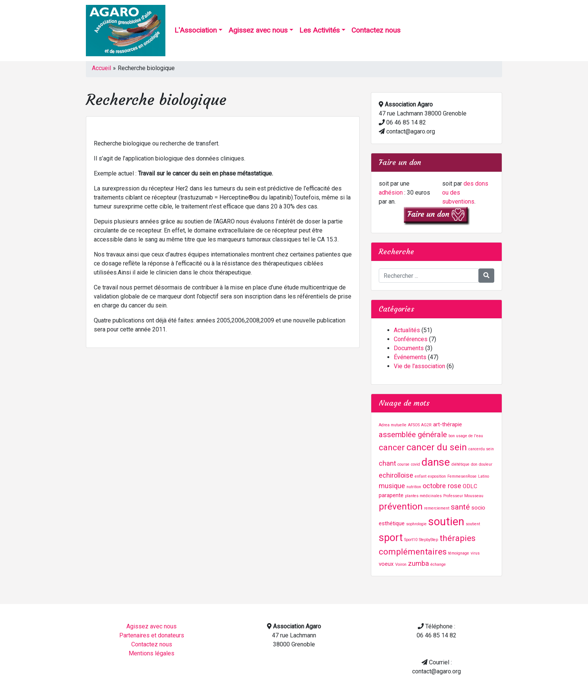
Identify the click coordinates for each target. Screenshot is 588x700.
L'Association (196, 30)
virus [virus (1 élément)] (475, 553)
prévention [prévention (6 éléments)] (401, 506)
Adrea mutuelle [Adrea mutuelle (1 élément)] (393, 425)
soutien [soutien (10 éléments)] (446, 522)
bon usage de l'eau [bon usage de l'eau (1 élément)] (466, 436)
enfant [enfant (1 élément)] (421, 476)
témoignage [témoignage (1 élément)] (459, 553)
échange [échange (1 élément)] (438, 564)
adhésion (391, 193)
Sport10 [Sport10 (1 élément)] (411, 540)
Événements (410, 357)
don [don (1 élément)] (474, 464)
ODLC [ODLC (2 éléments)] (470, 486)
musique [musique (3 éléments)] (392, 486)
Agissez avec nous (258, 30)
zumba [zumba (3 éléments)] (418, 563)
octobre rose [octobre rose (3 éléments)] (442, 486)
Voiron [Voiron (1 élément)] (401, 564)
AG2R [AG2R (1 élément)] (426, 425)
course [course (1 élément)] (403, 464)
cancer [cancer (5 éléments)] (392, 447)
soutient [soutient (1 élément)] (473, 524)
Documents (409, 348)
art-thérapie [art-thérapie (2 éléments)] (448, 424)
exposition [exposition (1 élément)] (437, 476)
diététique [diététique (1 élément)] (460, 464)
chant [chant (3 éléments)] (387, 463)
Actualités (407, 330)
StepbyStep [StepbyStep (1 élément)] (428, 540)
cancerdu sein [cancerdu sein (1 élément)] (481, 449)
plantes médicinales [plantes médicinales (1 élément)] (423, 496)
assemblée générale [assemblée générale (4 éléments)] (413, 435)
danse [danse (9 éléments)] (436, 462)
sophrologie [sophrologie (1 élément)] (416, 524)
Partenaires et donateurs (152, 635)
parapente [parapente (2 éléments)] (391, 495)
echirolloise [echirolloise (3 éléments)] (396, 475)
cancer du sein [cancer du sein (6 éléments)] (437, 447)
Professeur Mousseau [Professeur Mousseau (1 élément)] (463, 496)
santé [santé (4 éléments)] (460, 507)
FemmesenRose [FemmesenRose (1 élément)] (462, 476)
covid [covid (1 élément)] (415, 464)
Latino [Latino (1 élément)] (484, 476)
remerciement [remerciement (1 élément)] (437, 508)
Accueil (101, 68)
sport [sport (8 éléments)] (391, 538)
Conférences (411, 339)
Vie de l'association (419, 366)
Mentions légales (151, 653)
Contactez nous (376, 30)
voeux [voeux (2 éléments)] (386, 564)
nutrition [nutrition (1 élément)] (414, 487)
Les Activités (319, 30)
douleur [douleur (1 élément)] (486, 464)
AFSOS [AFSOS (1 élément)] (414, 425)
